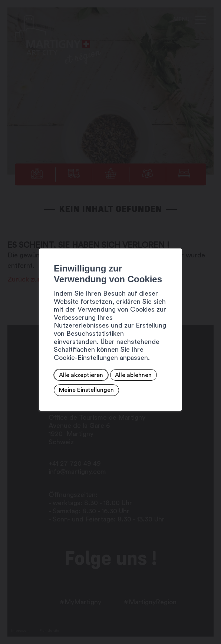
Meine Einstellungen (69, 382)
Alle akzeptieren (64, 367)
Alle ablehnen (117, 367)
